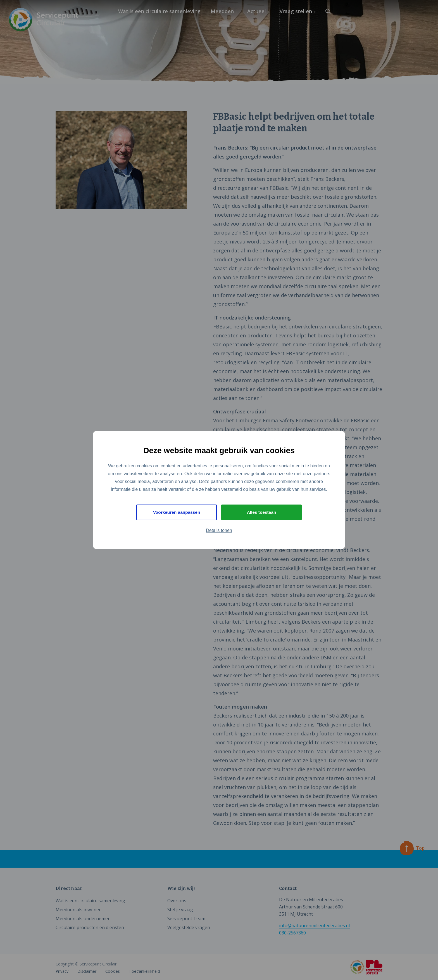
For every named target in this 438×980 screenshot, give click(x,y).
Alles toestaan (261, 512)
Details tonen (219, 531)
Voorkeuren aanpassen (177, 512)
